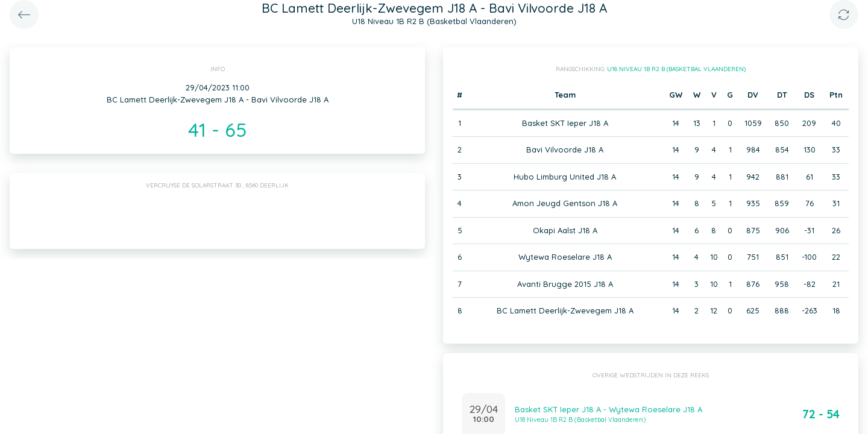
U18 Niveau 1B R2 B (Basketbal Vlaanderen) (676, 69)
